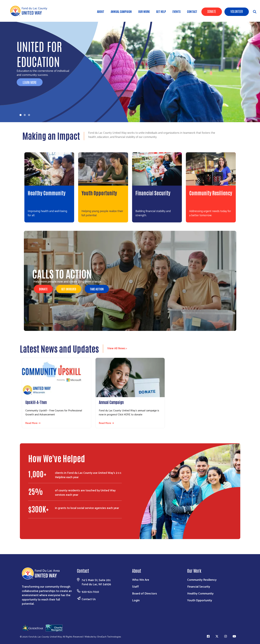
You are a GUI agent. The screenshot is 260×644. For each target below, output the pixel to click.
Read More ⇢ (33, 423)
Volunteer (237, 11)
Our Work (144, 11)
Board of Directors (145, 593)
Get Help (161, 11)
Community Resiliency (211, 193)
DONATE (43, 289)
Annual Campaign (121, 11)
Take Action (97, 289)
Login (136, 600)
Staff (135, 586)
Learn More (30, 82)
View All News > (117, 348)
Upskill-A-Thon (36, 402)
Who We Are (141, 579)
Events (177, 11)
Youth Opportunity (99, 193)
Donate (212, 11)
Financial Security (153, 193)
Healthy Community (47, 193)
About (101, 11)
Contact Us (89, 599)
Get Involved (69, 289)
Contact (192, 11)
